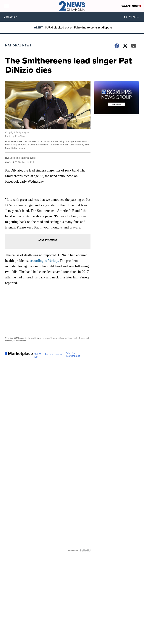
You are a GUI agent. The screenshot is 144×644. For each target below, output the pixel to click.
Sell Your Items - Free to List (48, 356)
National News (18, 45)
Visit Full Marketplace (73, 355)
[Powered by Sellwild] (85, 550)
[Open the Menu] (6, 6)
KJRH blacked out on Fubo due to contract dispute (79, 27)
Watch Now (131, 6)
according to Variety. (44, 261)
